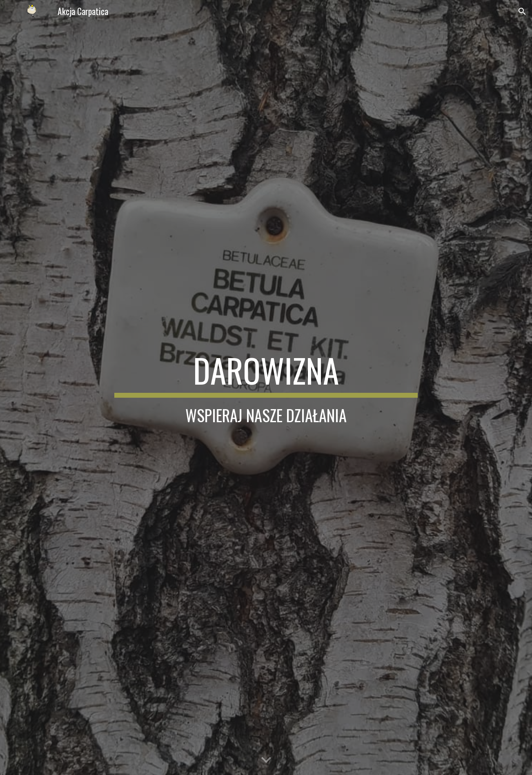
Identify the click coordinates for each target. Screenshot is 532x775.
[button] (522, 11)
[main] (266, 387)
